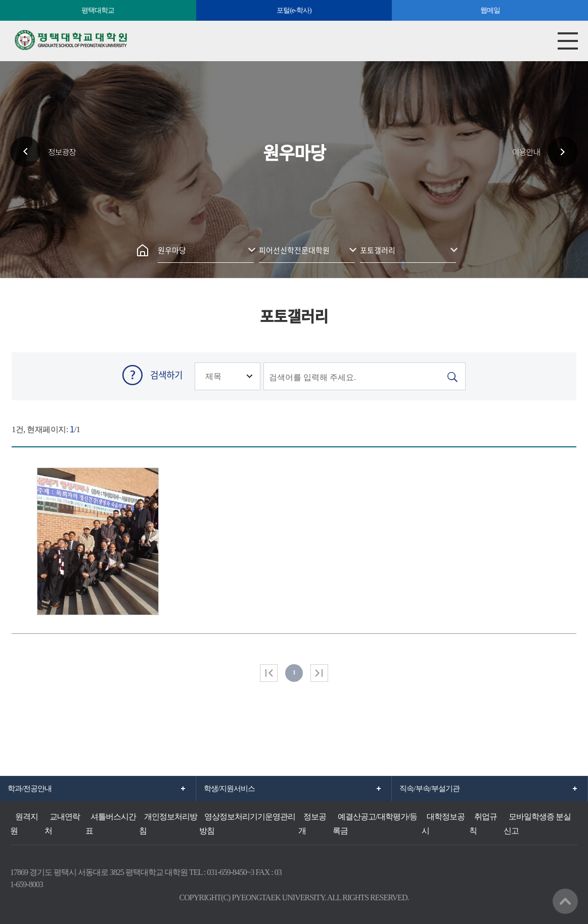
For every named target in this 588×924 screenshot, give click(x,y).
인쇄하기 (282, 215)
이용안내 (526, 152)
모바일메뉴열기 (568, 41)
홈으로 (143, 250)
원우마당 (172, 250)
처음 (269, 673)
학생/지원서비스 (229, 789)
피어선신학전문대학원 (294, 250)
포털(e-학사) (294, 10)
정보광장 (62, 152)
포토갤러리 (378, 250)
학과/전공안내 (30, 789)
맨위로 (565, 901)
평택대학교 (98, 10)
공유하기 (307, 215)
